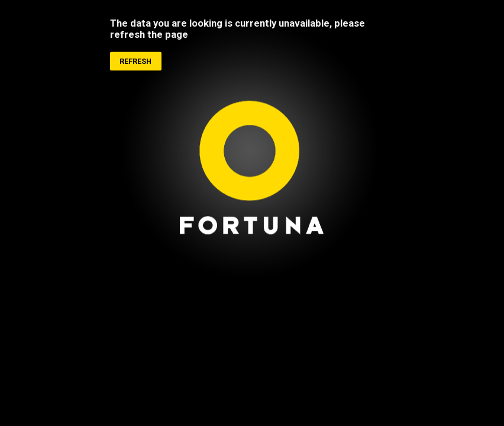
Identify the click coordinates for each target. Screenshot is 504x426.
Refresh (135, 62)
